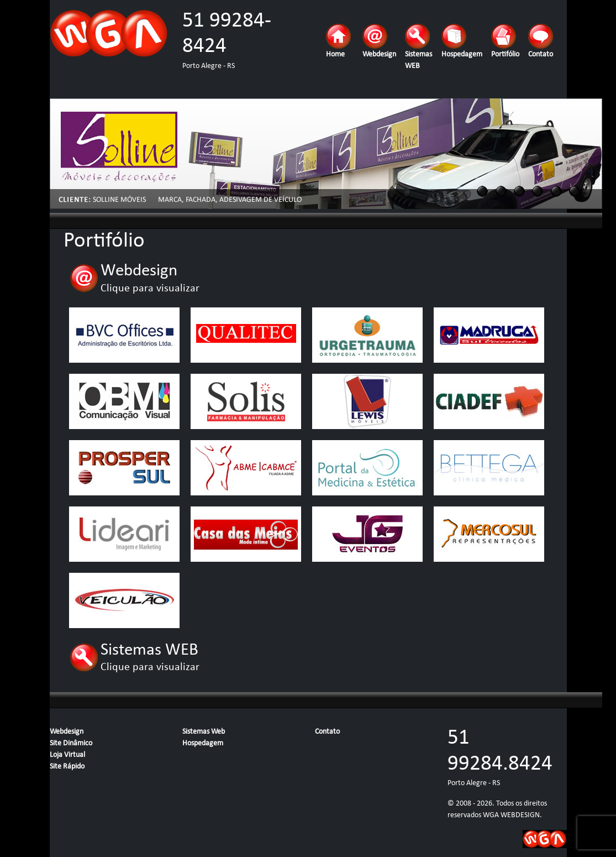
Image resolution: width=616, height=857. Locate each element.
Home (338, 41)
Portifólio (505, 41)
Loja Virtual (67, 755)
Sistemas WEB (418, 47)
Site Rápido (67, 767)
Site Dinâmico (71, 743)
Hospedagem (462, 41)
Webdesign (379, 41)
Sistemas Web (204, 732)
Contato (541, 41)
